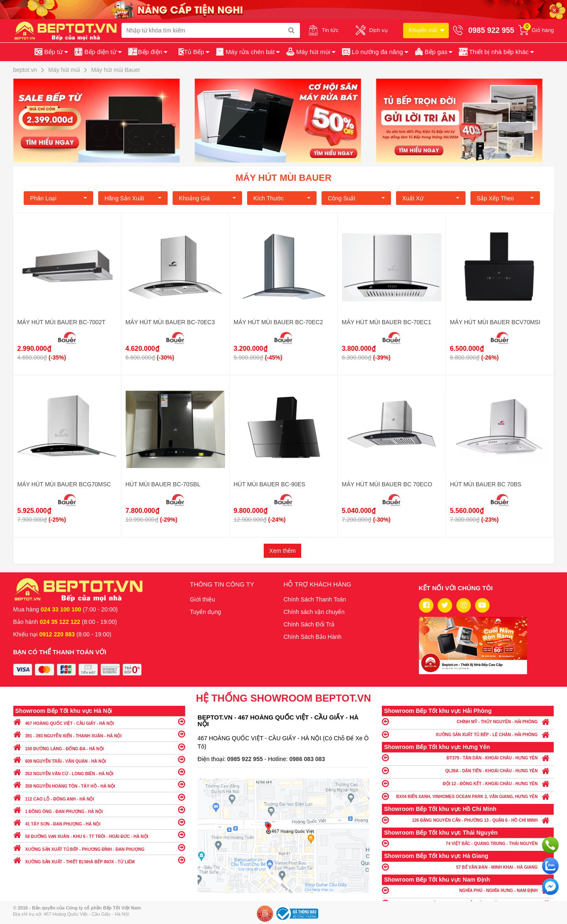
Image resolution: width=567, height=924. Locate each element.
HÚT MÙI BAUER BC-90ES (270, 484)
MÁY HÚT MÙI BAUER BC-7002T (62, 322)
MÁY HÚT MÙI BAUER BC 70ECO (387, 484)
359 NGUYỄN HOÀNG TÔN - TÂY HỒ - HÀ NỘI (99, 784)
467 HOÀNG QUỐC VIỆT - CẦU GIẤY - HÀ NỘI (99, 721)
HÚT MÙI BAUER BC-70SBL (163, 484)
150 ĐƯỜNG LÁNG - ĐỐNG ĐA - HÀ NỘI (99, 747)
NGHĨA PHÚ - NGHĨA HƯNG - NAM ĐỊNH (468, 890)
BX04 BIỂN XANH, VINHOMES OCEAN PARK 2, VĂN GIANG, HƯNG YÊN (468, 796)
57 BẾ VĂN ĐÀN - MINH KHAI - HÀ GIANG (468, 867)
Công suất (356, 198)
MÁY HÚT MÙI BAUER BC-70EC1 (387, 322)
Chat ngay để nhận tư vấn (550, 887)
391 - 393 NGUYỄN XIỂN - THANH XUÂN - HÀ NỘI (99, 734)
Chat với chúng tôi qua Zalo (550, 866)
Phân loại (58, 198)
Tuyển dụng (206, 612)
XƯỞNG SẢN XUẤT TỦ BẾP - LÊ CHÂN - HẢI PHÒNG (468, 734)
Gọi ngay (550, 845)
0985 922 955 (246, 759)
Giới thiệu (203, 599)
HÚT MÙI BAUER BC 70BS (486, 484)
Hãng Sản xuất (133, 198)
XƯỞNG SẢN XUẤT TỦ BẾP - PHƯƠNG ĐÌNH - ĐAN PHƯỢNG (99, 847)
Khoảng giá (207, 198)
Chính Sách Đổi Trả (309, 624)
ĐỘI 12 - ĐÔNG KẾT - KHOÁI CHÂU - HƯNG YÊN (468, 783)
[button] (496, 52)
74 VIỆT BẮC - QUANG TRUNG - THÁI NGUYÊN (468, 843)
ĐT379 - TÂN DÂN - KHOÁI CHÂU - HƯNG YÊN (468, 758)
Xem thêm (282, 551)
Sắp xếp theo (505, 198)
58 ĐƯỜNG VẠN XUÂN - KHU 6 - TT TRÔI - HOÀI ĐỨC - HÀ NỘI (99, 834)
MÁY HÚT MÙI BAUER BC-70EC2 (279, 322)
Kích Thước (282, 198)
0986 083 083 (307, 759)
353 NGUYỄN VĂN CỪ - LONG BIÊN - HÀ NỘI (99, 772)
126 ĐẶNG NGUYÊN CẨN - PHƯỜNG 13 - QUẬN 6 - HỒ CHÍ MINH (468, 820)
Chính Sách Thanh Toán (315, 599)
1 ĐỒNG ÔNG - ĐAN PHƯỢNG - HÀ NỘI (99, 809)
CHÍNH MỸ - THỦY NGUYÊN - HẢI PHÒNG (468, 721)
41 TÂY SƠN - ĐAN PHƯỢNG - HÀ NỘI (99, 822)
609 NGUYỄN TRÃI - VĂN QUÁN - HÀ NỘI (99, 759)
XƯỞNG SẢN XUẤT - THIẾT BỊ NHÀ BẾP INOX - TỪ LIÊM (99, 860)
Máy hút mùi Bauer (283, 178)
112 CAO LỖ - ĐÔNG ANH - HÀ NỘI (99, 797)
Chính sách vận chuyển (314, 612)
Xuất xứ (431, 198)
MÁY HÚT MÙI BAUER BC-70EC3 (170, 322)
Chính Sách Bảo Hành (313, 637)
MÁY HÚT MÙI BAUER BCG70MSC (64, 484)
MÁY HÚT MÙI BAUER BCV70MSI (495, 322)
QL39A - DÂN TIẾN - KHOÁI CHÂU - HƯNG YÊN (468, 770)
